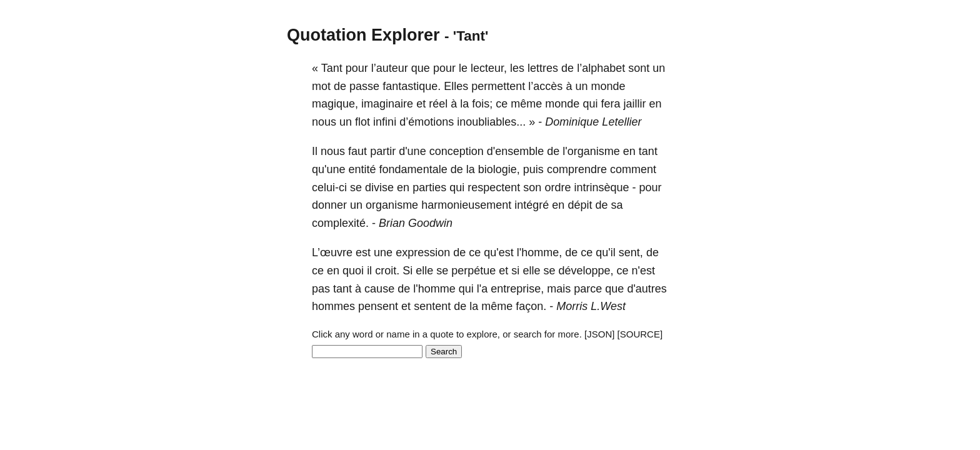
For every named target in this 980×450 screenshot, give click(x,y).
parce (588, 289)
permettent (498, 86)
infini (385, 122)
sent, (631, 252)
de (567, 68)
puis (533, 169)
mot (321, 86)
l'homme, (539, 252)
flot (362, 122)
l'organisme (591, 151)
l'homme (434, 289)
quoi (353, 271)
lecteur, (489, 68)
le (463, 68)
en (656, 104)
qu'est (498, 252)
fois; (482, 104)
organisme (392, 205)
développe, (586, 271)
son (532, 187)
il (369, 271)
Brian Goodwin (416, 223)
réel (438, 104)
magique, (335, 104)
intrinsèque (601, 187)
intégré (532, 205)
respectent (494, 187)
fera (610, 104)
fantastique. (412, 86)
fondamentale (413, 169)
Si (407, 271)
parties (429, 187)
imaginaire (387, 104)
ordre (557, 187)
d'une (412, 151)
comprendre (577, 169)
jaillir (634, 104)
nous (324, 122)
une (383, 252)
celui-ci (329, 187)
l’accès (545, 86)
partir (383, 151)
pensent (378, 306)
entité (362, 169)
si (515, 271)
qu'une (329, 169)
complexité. (340, 223)
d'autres (647, 289)
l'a (482, 289)
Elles (456, 86)
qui (590, 104)
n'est (643, 271)
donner (329, 205)
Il (315, 151)
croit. (387, 271)
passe (364, 86)
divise (379, 187)
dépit (580, 205)
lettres (543, 68)
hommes (333, 306)
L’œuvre (332, 252)
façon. (531, 306)
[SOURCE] (640, 334)
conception (457, 151)
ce (502, 104)
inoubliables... (491, 122)
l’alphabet (601, 68)
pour (357, 68)
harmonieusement (466, 205)
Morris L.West (591, 306)
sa (617, 205)
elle (424, 271)
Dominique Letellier (593, 122)
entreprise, (517, 289)
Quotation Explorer (363, 35)
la (464, 104)
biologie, (499, 169)
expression (423, 252)
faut (357, 151)
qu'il (605, 252)
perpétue (473, 271)
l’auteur (390, 68)
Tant (332, 68)
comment (633, 169)
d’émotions (427, 122)
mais (559, 289)
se (356, 187)
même (526, 104)
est (363, 252)
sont (639, 68)
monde (608, 86)
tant (648, 151)
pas (321, 289)
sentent (432, 306)
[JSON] (599, 334)
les (517, 68)
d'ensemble (516, 151)
